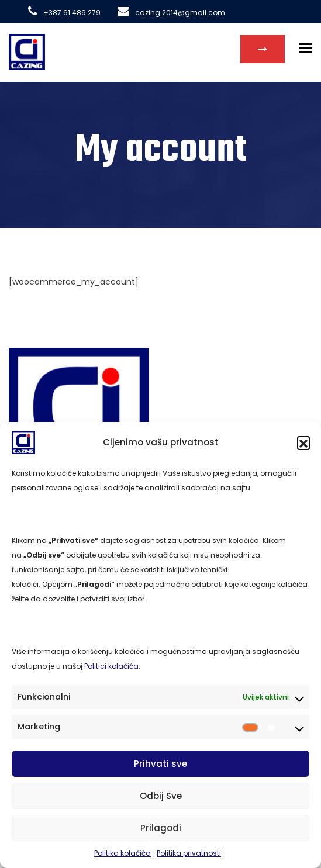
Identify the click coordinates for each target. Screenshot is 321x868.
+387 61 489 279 (64, 13)
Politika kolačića (122, 853)
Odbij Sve (161, 796)
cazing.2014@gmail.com (171, 13)
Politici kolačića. (112, 666)
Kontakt (263, 49)
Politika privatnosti (189, 853)
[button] (303, 442)
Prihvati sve (160, 764)
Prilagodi (161, 828)
